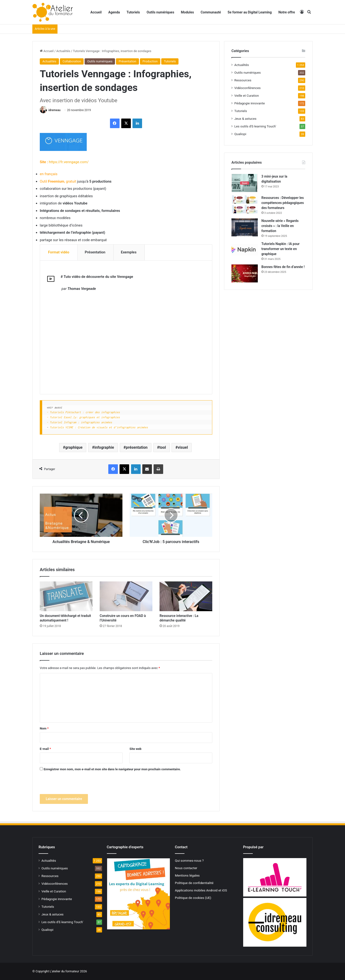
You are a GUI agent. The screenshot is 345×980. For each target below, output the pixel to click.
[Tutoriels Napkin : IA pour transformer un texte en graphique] (245, 250)
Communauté (211, 12)
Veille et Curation (247, 96)
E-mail (45, 749)
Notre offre (287, 12)
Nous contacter (186, 868)
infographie (104, 447)
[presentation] (76, 785)
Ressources (243, 80)
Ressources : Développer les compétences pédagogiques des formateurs (283, 203)
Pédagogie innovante (250, 103)
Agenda (114, 12)
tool (163, 447)
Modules (187, 12)
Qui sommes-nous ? (189, 861)
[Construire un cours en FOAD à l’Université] (126, 597)
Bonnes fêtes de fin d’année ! (283, 267)
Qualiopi (240, 134)
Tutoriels (133, 12)
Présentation (127, 61)
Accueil (96, 12)
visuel (183, 447)
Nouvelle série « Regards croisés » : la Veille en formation (280, 226)
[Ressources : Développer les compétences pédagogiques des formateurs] (245, 204)
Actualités (63, 51)
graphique (74, 447)
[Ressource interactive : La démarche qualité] (186, 597)
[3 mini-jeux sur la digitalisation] (245, 183)
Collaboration (72, 61)
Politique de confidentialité (194, 883)
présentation (137, 447)
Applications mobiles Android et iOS (201, 890)
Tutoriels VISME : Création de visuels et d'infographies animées (99, 427)
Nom (44, 729)
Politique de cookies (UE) (193, 898)
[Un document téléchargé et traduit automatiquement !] (66, 597)
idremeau (55, 110)
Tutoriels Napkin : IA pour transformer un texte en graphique (280, 249)
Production (150, 61)
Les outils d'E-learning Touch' (255, 126)
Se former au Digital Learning (250, 12)
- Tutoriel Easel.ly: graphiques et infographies (83, 417)
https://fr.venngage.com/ (69, 162)
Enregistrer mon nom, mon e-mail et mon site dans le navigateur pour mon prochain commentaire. (112, 769)
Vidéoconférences (247, 88)
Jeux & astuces (245, 119)
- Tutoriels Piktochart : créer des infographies (83, 412)
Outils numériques (160, 12)
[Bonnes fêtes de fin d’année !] (245, 273)
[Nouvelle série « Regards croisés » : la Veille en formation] (245, 227)
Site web (135, 749)
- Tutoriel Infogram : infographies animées (79, 422)
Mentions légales (187, 876)
